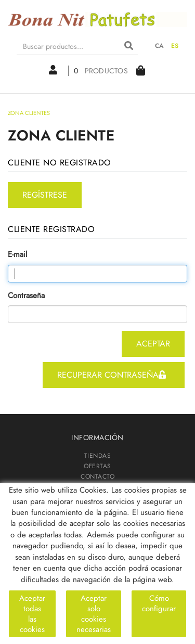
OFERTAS (97, 466)
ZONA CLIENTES (97, 487)
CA (160, 46)
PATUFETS (97, 497)
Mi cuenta (53, 70)
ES (175, 46)
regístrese (45, 195)
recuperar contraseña (112, 375)
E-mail (17, 255)
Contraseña (26, 296)
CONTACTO (97, 476)
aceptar (153, 344)
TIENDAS (98, 456)
